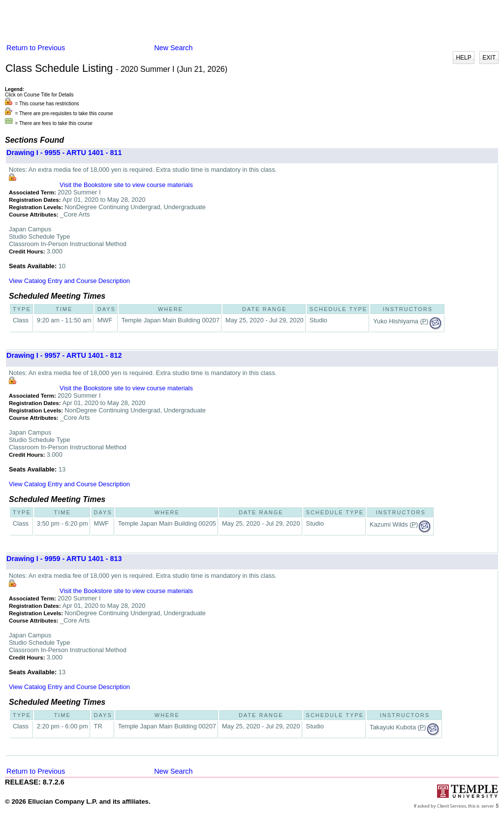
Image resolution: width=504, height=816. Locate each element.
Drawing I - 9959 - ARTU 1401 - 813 (64, 559)
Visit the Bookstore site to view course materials (126, 185)
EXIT (489, 58)
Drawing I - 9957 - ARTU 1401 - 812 (64, 355)
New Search (173, 48)
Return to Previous (36, 48)
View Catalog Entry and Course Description (69, 281)
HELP (463, 58)
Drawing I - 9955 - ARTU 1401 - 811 (64, 153)
